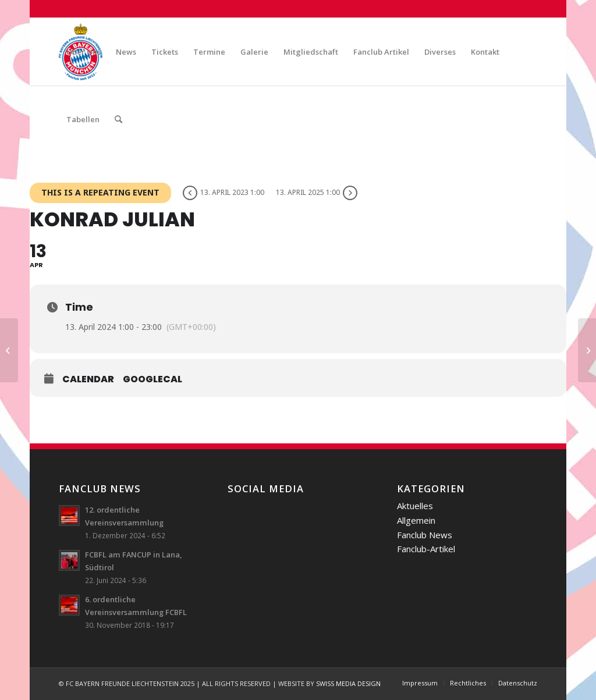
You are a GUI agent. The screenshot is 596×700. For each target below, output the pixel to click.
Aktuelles (415, 506)
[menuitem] (84, 52)
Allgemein (416, 520)
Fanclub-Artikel (426, 549)
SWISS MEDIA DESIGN (348, 683)
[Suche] (118, 119)
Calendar (88, 379)
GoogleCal (152, 379)
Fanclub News (425, 535)
